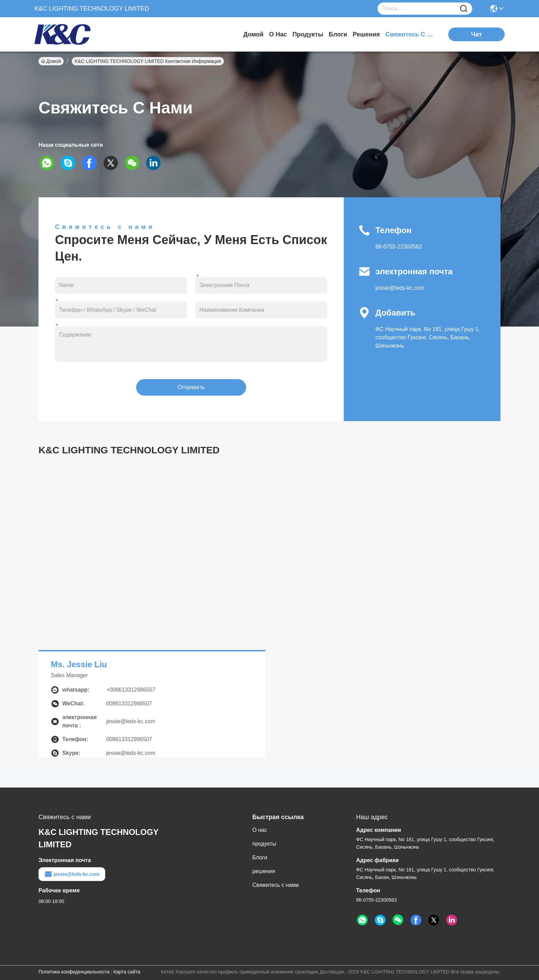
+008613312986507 (131, 690)
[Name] (464, 9)
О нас (278, 34)
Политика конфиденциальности (74, 972)
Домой (254, 34)
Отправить (191, 387)
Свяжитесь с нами (411, 34)
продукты (308, 34)
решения (366, 34)
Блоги (338, 34)
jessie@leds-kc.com (400, 288)
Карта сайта (127, 972)
